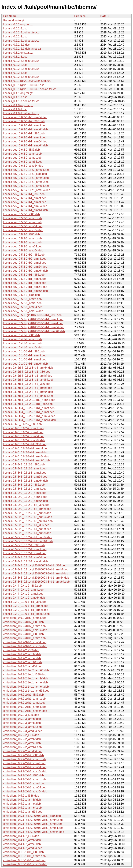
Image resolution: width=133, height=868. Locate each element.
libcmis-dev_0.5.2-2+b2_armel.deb (25, 263)
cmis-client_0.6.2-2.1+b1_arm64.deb (26, 687)
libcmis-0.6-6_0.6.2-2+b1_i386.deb (25, 444)
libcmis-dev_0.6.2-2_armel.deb (22, 158)
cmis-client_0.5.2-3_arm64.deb (23, 727)
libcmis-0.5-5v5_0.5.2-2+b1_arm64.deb (28, 537)
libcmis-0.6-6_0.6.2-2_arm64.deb (24, 436)
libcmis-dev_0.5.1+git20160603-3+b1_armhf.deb (33, 319)
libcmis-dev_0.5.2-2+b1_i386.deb (24, 275)
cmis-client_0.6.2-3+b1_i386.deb (24, 634)
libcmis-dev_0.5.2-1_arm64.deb (23, 307)
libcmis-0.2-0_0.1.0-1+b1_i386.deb (25, 602)
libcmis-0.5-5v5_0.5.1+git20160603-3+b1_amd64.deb (36, 582)
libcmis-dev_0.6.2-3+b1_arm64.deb (25, 141)
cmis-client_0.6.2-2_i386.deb (21, 650)
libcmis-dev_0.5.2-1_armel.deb (22, 303)
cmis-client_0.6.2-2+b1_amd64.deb (25, 711)
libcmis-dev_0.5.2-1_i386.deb (22, 295)
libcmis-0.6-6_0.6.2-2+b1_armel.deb (26, 452)
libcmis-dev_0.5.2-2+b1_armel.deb (25, 283)
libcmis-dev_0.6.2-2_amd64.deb (23, 166)
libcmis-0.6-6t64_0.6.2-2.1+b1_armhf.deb (29, 408)
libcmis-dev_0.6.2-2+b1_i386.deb (24, 194)
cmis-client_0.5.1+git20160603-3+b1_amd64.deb (34, 832)
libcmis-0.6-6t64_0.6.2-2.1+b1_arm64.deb (29, 416)
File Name (10, 16)
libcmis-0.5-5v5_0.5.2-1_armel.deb (25, 553)
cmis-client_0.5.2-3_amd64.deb (23, 731)
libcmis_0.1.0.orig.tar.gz (18, 105)
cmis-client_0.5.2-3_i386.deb (21, 715)
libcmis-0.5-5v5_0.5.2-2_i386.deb (24, 485)
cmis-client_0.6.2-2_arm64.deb (23, 662)
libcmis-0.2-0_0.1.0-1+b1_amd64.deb (27, 614)
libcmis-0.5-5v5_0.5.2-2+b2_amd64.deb (28, 521)
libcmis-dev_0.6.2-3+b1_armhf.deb (25, 137)
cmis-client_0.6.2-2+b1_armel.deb (24, 703)
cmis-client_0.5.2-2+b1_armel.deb (24, 783)
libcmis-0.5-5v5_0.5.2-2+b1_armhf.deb (27, 529)
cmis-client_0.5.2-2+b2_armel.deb (24, 763)
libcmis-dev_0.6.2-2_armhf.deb (23, 154)
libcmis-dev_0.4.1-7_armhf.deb (23, 339)
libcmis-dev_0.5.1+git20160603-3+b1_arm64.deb (34, 327)
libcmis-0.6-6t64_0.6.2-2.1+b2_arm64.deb (29, 400)
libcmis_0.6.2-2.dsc (15, 36)
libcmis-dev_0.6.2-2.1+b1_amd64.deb (27, 190)
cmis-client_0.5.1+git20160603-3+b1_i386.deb (32, 816)
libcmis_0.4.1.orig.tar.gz (18, 93)
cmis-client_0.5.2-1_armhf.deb (22, 800)
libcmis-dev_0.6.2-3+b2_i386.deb (24, 121)
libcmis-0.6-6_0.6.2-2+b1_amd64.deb (27, 460)
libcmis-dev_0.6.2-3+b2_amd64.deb (26, 129)
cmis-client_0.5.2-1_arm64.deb (23, 808)
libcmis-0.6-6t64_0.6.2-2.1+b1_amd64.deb (30, 420)
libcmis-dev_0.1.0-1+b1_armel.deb (25, 359)
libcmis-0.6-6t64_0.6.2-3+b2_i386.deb (27, 372)
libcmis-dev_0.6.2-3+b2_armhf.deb (25, 125)
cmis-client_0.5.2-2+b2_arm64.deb (25, 767)
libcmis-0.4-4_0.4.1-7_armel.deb (23, 594)
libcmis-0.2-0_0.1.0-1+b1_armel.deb (26, 610)
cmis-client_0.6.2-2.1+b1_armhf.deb (26, 678)
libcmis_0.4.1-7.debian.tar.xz (21, 101)
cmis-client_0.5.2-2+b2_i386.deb (24, 755)
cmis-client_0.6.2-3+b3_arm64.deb (25, 618)
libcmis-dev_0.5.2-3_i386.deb (22, 214)
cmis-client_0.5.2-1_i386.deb (21, 796)
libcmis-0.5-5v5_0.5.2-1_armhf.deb (25, 549)
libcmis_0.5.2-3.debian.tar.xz (21, 61)
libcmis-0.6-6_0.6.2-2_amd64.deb (24, 440)
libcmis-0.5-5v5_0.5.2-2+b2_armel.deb (27, 513)
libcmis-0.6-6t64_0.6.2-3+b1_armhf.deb (28, 388)
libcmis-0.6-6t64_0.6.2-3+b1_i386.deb (27, 384)
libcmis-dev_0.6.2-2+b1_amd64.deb (26, 210)
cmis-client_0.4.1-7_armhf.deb (22, 840)
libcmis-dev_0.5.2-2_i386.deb (22, 234)
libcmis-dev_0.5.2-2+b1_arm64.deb (25, 287)
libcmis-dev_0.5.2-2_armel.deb (22, 242)
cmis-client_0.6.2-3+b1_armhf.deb (24, 638)
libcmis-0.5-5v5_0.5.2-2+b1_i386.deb (26, 525)
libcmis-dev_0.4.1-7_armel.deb (22, 343)
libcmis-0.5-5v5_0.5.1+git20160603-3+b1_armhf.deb (36, 569)
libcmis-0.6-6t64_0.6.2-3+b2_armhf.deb (28, 376)
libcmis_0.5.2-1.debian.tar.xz (21, 77)
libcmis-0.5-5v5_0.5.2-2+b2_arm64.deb (28, 517)
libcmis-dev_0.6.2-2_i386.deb (22, 150)
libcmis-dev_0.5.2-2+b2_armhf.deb (25, 259)
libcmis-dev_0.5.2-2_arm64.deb (23, 246)
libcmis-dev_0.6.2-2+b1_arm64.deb (25, 206)
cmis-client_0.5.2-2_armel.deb (22, 743)
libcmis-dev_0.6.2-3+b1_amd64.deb (26, 145)
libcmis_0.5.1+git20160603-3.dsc (24, 85)
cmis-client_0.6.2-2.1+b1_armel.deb (26, 682)
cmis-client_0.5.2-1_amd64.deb (23, 812)
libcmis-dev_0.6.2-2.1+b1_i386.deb (25, 174)
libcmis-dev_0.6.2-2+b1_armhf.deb (25, 198)
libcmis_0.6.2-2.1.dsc (16, 45)
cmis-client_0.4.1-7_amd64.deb (23, 848)
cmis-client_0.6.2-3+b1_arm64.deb (25, 642)
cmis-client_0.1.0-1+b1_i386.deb (24, 852)
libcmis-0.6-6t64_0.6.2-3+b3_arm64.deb (28, 368)
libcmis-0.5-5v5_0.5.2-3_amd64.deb (26, 481)
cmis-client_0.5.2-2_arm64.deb (23, 747)
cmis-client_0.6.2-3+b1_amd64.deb (25, 646)
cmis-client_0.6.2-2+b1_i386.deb (24, 695)
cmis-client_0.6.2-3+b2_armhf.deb (24, 626)
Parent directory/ (14, 20)
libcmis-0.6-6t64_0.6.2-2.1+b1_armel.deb (29, 412)
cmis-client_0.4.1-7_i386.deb (21, 836)
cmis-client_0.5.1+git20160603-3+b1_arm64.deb (33, 828)
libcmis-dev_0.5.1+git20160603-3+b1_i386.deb (32, 315)
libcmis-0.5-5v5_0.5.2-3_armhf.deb (25, 468)
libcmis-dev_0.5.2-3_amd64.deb (23, 230)
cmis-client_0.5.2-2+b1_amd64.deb (25, 791)
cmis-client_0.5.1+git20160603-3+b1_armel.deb (33, 824)
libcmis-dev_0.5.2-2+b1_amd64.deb (26, 291)
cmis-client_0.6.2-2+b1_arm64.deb (25, 707)
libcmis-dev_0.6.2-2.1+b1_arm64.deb (26, 186)
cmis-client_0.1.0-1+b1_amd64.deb (25, 864)
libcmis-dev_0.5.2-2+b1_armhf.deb (25, 279)
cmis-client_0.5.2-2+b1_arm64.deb (25, 787)
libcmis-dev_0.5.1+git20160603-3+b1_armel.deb (33, 323)
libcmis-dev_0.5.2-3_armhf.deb (23, 218)
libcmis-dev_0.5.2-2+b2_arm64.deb (25, 267)
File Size (80, 16)
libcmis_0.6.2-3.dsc (15, 28)
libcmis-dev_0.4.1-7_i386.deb (22, 335)
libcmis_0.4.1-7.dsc (15, 97)
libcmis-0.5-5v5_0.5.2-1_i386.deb (24, 545)
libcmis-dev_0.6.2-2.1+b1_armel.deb (26, 182)
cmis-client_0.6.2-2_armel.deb (22, 658)
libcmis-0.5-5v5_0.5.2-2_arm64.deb (25, 497)
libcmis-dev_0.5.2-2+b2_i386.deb (24, 255)
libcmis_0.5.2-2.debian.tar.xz (21, 69)
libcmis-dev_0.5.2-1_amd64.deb (23, 311)
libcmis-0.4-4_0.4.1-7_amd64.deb (24, 598)
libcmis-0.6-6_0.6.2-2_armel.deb (23, 432)
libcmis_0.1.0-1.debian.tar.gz (21, 113)
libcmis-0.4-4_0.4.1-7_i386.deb (23, 586)
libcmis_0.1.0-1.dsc (15, 109)
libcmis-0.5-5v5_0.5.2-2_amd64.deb (26, 501)
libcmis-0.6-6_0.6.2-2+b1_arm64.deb (26, 456)
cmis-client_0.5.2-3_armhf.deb (22, 719)
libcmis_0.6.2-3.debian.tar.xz (21, 32)
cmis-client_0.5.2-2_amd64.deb (23, 751)
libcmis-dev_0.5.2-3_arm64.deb (23, 226)
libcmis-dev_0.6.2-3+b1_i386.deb (24, 133)
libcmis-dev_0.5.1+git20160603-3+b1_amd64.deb (34, 331)
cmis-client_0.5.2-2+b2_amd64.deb (25, 771)
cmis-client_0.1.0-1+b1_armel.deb (24, 860)
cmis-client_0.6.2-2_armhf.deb (22, 654)
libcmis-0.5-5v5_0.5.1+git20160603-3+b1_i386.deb (35, 565)
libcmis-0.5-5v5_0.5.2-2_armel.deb (25, 493)
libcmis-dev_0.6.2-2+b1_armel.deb (25, 202)
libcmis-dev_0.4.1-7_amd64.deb (23, 347)
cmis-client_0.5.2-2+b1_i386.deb (24, 775)
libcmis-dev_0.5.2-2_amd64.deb (23, 250)
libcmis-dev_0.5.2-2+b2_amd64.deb (26, 271)
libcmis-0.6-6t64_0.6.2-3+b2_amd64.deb (28, 380)
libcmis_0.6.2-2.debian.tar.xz (21, 41)
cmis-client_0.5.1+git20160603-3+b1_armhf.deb (33, 820)
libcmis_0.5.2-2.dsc (15, 65)
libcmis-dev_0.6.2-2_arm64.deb (23, 162)
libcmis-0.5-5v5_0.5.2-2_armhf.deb (25, 489)
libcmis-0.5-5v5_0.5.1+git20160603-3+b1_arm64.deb (36, 578)
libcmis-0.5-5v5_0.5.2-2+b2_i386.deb (26, 505)
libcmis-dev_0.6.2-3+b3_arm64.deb (25, 117)
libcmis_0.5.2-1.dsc (15, 73)
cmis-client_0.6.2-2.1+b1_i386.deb (25, 674)
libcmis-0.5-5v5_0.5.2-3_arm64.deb (25, 477)
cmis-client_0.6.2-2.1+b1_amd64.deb (26, 691)
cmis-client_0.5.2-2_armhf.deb (22, 739)
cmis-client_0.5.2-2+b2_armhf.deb (24, 759)
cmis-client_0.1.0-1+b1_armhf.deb (24, 856)
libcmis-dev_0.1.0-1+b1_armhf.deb (25, 355)
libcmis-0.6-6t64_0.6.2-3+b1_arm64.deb (28, 392)
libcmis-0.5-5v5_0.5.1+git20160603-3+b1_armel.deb (36, 573)
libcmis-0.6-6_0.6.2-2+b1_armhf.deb (26, 448)
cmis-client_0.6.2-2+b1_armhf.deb (24, 699)
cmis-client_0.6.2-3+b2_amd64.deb (25, 630)
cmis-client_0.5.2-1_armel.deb (22, 804)
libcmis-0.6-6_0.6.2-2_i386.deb (23, 424)
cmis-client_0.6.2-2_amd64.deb (23, 666)
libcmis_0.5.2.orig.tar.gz (18, 53)
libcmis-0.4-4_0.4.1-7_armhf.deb (23, 590)
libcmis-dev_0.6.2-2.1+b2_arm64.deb (26, 170)
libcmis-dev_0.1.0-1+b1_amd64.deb (26, 364)
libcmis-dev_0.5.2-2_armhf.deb (23, 238)
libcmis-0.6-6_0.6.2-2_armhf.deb (23, 428)
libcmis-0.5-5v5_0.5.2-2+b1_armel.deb (27, 533)
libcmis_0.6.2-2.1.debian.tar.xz (22, 49)
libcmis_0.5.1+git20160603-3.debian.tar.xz (29, 89)
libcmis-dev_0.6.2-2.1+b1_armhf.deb (26, 178)
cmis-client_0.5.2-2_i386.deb (21, 735)
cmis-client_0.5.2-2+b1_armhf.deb (24, 779)
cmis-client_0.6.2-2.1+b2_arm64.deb (26, 670)
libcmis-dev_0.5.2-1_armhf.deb (23, 299)
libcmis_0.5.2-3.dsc (15, 57)
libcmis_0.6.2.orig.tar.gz (18, 24)
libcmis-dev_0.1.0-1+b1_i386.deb (24, 351)
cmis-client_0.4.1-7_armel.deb (22, 844)
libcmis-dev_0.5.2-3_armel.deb (22, 222)
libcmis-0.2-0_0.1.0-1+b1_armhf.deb (26, 606)
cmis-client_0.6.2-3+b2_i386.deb (24, 622)
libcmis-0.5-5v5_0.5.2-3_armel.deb (25, 473)
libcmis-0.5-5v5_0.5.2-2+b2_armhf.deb (27, 509)
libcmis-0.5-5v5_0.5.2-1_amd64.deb (26, 561)
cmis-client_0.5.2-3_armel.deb (22, 723)
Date (103, 16)
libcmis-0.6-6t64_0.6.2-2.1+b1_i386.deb (28, 404)
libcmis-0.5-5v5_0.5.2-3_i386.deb (24, 464)
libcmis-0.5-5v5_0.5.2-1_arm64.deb (25, 557)
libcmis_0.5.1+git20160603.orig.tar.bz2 (27, 81)
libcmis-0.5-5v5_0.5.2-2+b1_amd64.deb (28, 541)
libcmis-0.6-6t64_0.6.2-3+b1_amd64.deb (28, 396)
